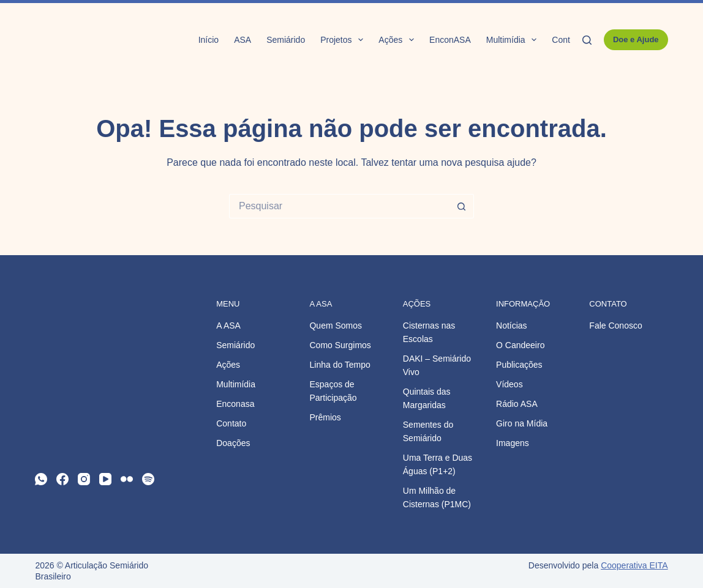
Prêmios (325, 417)
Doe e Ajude (636, 39)
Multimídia (514, 40)
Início (209, 40)
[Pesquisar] (587, 40)
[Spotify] (148, 479)
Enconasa (235, 404)
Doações (233, 443)
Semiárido (286, 40)
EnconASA (450, 40)
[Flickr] (127, 479)
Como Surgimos (340, 345)
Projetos (344, 40)
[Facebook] (62, 479)
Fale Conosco (615, 326)
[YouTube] (105, 479)
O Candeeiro (520, 345)
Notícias (512, 326)
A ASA (228, 326)
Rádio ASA (517, 404)
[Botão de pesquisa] (462, 206)
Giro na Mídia (522, 423)
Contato (567, 40)
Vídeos (509, 384)
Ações (399, 40)
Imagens (513, 443)
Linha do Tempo (340, 365)
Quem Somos (336, 326)
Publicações (519, 365)
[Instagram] (84, 479)
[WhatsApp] (41, 479)
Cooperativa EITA (634, 565)
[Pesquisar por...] (339, 206)
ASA (242, 40)
